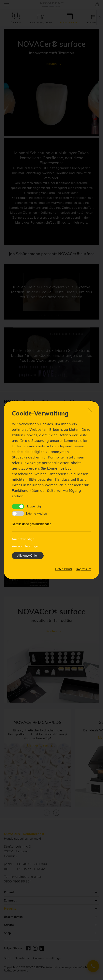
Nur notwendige (23, 539)
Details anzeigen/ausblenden (32, 524)
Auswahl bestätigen (26, 546)
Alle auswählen (28, 556)
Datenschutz (64, 569)
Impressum (84, 569)
